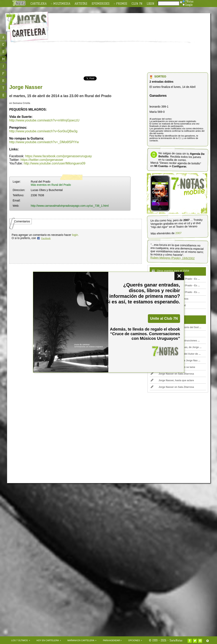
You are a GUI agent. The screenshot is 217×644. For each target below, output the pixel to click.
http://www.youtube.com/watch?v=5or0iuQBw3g (43, 131)
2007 (178, 233)
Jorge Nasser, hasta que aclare (172, 380)
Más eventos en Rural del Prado (51, 185)
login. (75, 235)
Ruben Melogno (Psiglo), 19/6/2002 (172, 258)
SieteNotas (176, 640)
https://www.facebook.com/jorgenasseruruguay (58, 156)
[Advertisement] (121, 43)
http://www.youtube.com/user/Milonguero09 (55, 163)
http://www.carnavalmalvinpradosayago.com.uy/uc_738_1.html (70, 206)
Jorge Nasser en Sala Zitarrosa (172, 374)
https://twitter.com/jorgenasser (42, 160)
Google (188, 5)
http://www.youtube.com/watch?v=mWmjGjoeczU (44, 120)
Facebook (46, 238)
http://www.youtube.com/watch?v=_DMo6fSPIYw (44, 142)
